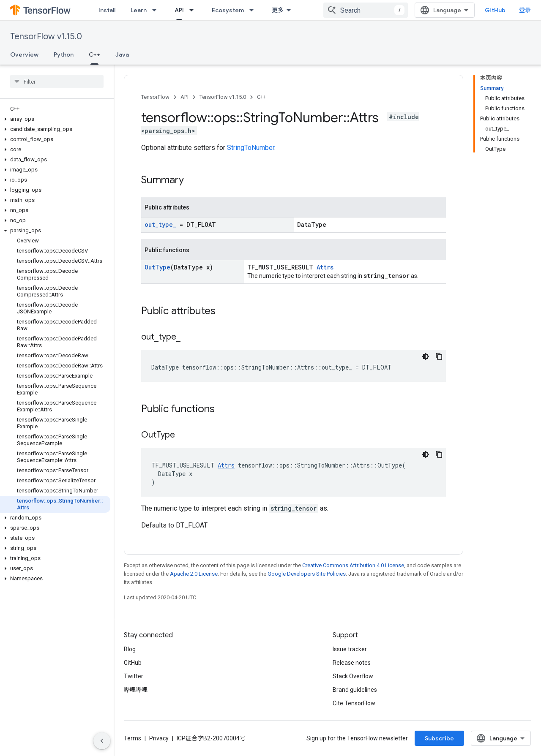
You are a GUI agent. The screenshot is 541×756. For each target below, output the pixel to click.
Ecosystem (228, 10)
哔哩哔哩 (136, 690)
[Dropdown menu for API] (194, 10)
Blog (130, 649)
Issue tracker (350, 649)
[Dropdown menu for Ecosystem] (254, 10)
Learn (139, 10)
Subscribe (439, 738)
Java (122, 54)
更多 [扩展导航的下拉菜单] (278, 10)
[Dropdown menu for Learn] (157, 10)
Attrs (325, 267)
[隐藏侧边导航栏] (102, 741)
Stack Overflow (353, 676)
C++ (262, 97)
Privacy (159, 738)
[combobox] (372, 10)
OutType (157, 267)
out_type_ (160, 224)
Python (64, 54)
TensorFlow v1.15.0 (46, 37)
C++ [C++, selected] (94, 54)
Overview (24, 54)
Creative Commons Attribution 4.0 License (353, 565)
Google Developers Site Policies (307, 574)
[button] (55, 119)
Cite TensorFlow (354, 703)
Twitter (134, 676)
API (184, 97)
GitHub (502, 10)
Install (107, 10)
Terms (133, 738)
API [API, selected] (179, 10)
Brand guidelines (355, 690)
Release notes (352, 663)
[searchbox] (57, 82)
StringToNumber (251, 148)
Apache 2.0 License (194, 574)
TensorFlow (155, 97)
